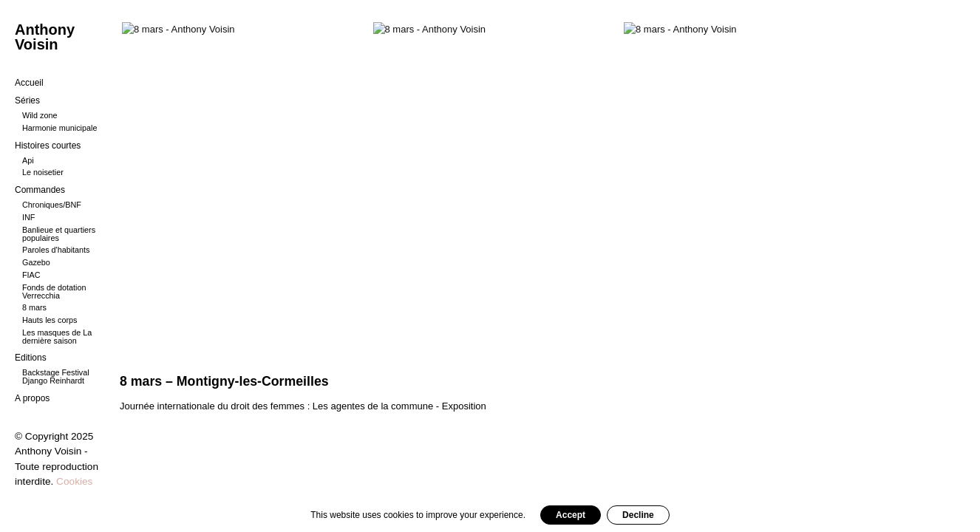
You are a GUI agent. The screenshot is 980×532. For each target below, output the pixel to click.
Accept (571, 515)
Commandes (40, 190)
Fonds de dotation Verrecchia (54, 291)
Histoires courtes (48, 146)
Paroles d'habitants (56, 250)
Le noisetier (43, 172)
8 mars (34, 307)
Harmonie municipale (59, 128)
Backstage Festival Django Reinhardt (56, 376)
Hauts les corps (50, 320)
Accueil (29, 83)
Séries (27, 100)
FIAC (31, 275)
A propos (32, 398)
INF (28, 217)
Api (28, 160)
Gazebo (36, 262)
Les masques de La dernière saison (57, 337)
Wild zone (40, 115)
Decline (638, 515)
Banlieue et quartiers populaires (59, 234)
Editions (31, 358)
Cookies (74, 481)
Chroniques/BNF (52, 205)
